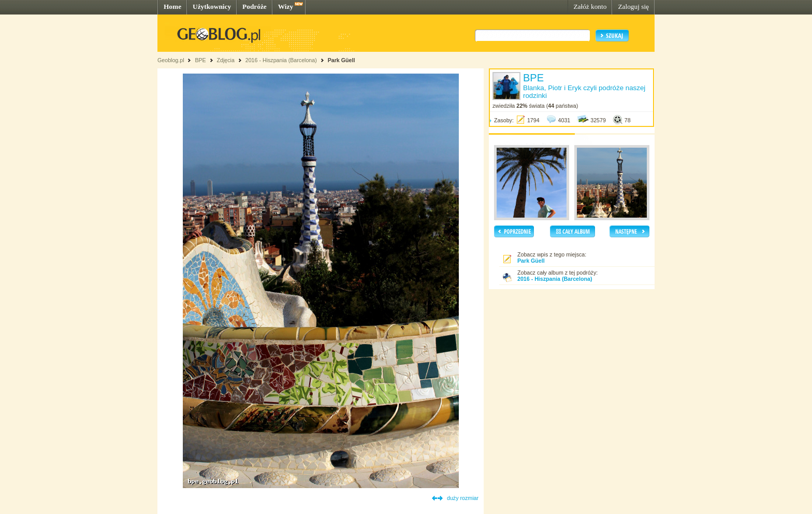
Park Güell (342, 60)
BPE (200, 60)
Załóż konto (590, 6)
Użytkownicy (212, 6)
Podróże (255, 6)
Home (172, 6)
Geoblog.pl (171, 60)
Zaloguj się (633, 6)
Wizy (286, 6)
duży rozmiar (463, 498)
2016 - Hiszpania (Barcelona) (281, 60)
